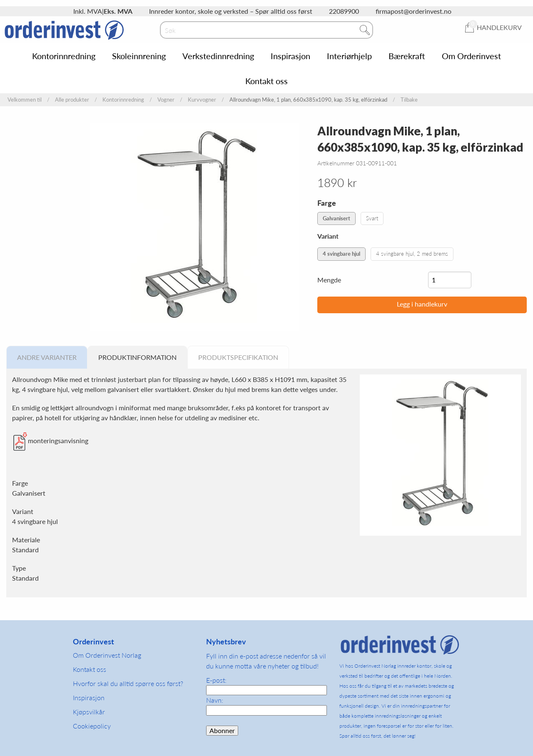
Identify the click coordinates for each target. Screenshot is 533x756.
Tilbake (409, 100)
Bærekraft (407, 56)
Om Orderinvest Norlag (107, 655)
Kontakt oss (266, 81)
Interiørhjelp (349, 56)
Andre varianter (47, 357)
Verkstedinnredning (218, 56)
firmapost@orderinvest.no (413, 11)
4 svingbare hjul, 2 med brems (412, 254)
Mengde (329, 280)
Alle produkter (72, 100)
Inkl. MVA (88, 11)
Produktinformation (137, 357)
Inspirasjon (290, 56)
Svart (372, 218)
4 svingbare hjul (341, 254)
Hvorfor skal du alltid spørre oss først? (128, 683)
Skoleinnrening (139, 56)
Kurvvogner (202, 100)
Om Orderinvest (471, 56)
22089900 (344, 11)
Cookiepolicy (92, 726)
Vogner (166, 100)
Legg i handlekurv (422, 304)
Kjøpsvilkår (89, 712)
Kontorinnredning (64, 56)
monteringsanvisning (58, 440)
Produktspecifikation (238, 357)
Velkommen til (25, 100)
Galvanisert (336, 218)
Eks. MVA (118, 11)
